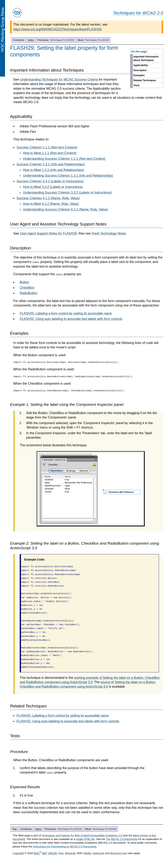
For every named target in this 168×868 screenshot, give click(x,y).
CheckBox (27, 288)
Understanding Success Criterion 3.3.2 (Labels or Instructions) (67, 193)
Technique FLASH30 (93, 40)
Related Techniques (145, 80)
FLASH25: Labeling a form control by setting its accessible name (63, 716)
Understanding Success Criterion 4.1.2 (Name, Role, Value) (65, 209)
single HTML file (85, 839)
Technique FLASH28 (56, 40)
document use (119, 853)
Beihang (70, 853)
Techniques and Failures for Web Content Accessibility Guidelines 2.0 (82, 835)
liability (87, 853)
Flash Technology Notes (109, 233)
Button (24, 282)
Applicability (141, 65)
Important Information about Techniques (146, 58)
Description (140, 70)
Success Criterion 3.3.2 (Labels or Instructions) (50, 181)
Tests (136, 85)
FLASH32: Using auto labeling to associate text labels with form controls (68, 721)
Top (15, 829)
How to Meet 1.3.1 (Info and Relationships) (53, 170)
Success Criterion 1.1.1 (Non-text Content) (47, 147)
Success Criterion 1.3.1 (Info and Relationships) (51, 164)
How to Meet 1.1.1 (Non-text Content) (50, 153)
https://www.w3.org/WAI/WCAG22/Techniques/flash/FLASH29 (57, 29)
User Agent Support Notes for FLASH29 (48, 233)
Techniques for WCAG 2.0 (138, 13)
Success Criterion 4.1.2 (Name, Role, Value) (48, 198)
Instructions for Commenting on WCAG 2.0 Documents (65, 847)
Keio (61, 853)
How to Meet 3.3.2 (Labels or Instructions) (53, 187)
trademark (98, 853)
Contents (19, 40)
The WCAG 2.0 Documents (122, 839)
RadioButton (29, 293)
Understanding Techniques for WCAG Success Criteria (59, 79)
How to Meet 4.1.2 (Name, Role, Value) (51, 204)
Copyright (18, 853)
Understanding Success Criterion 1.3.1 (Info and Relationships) (68, 176)
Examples (139, 75)
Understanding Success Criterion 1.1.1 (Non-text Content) (64, 159)
